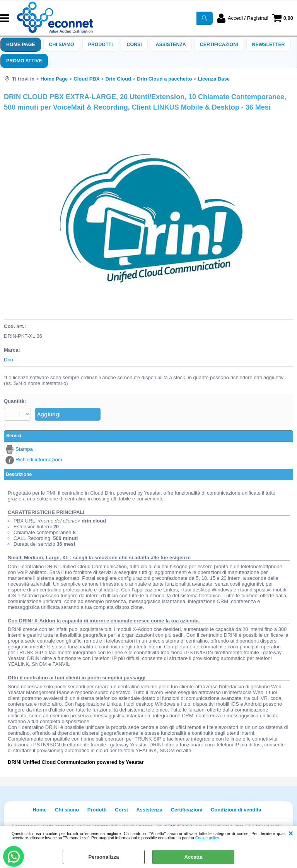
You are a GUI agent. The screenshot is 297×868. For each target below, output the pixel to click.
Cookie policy (207, 838)
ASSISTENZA (171, 45)
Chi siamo (62, 45)
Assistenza (149, 810)
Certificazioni (219, 45)
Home (39, 810)
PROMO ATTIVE (24, 61)
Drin (9, 360)
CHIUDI (291, 834)
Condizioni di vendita (236, 810)
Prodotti (101, 45)
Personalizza (104, 857)
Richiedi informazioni (39, 460)
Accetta (194, 857)
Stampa (24, 449)
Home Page (21, 45)
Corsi (134, 45)
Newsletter (269, 45)
